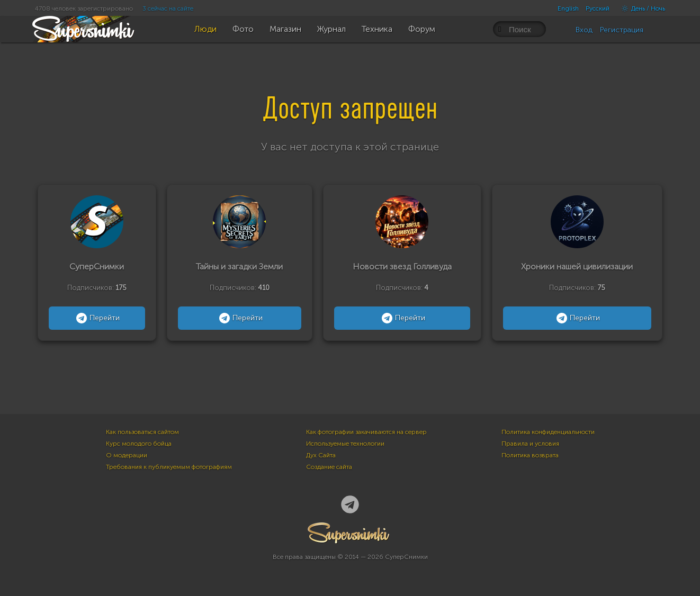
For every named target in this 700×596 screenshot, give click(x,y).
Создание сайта (329, 467)
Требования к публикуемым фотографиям (169, 467)
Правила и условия (530, 444)
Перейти (97, 318)
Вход (584, 30)
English (568, 8)
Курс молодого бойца (139, 444)
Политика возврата (530, 455)
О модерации (127, 455)
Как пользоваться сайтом (142, 432)
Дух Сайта (321, 455)
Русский (598, 8)
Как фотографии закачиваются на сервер (366, 432)
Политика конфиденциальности (548, 432)
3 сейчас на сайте (168, 8)
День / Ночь (641, 8)
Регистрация (622, 30)
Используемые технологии (345, 444)
